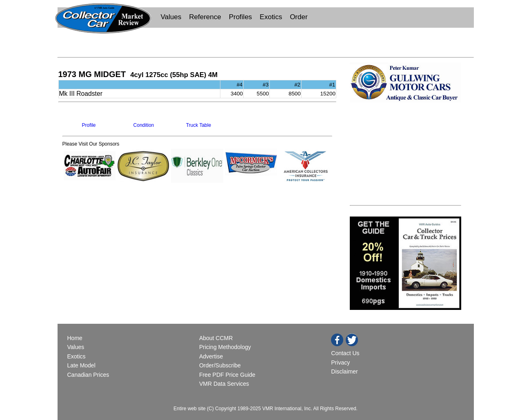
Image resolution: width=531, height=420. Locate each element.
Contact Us (345, 353)
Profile (89, 125)
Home (76, 338)
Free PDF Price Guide (227, 375)
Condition (144, 125)
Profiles (241, 17)
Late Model (81, 365)
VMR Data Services (224, 384)
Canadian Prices (88, 375)
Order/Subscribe (220, 365)
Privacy (340, 363)
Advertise (211, 356)
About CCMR (216, 338)
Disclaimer (344, 371)
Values (171, 17)
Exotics (271, 17)
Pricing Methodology (225, 347)
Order (299, 17)
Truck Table (199, 125)
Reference (205, 17)
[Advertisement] (266, 42)
